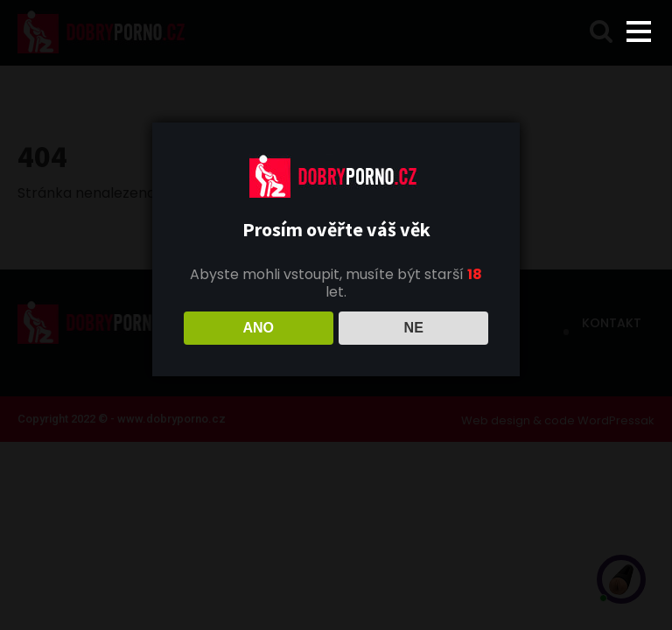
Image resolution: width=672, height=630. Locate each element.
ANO (258, 328)
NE (414, 328)
